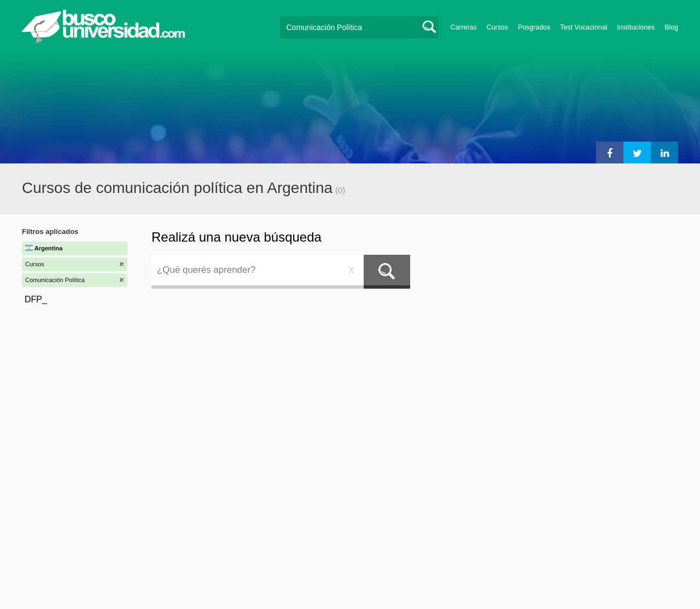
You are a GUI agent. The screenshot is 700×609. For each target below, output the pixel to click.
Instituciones (636, 27)
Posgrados (534, 27)
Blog (671, 27)
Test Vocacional (584, 27)
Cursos (497, 27)
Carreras (464, 27)
